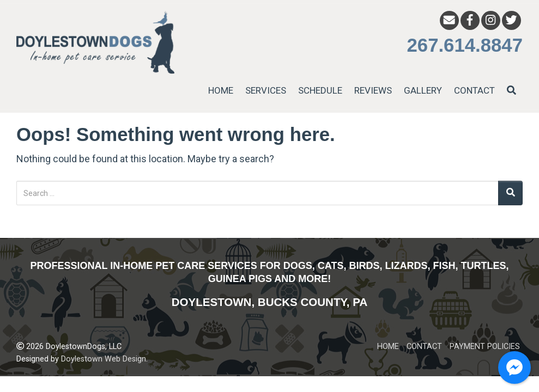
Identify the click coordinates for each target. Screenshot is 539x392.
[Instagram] (491, 20)
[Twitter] (511, 20)
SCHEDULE (320, 90)
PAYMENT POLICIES (485, 347)
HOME (221, 90)
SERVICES (266, 90)
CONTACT (474, 90)
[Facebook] (470, 20)
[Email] (449, 20)
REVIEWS (373, 90)
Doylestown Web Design (104, 359)
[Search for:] (258, 193)
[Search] (510, 193)
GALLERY (423, 90)
